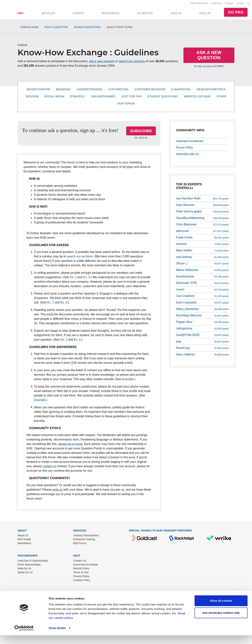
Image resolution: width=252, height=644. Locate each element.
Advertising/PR (38, 91)
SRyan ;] (182, 265)
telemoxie (182, 232)
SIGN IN (176, 14)
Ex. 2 (87, 279)
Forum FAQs (184, 149)
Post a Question (56, 29)
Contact (240, 4)
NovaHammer (185, 278)
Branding (63, 91)
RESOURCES (111, 14)
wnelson (181, 245)
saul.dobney (184, 258)
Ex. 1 (73, 279)
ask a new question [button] (102, 63)
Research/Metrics (211, 91)
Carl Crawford (185, 297)
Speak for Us (25, 574)
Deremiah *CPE (186, 284)
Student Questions (163, 98)
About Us (23, 537)
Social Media (54, 98)
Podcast (229, 4)
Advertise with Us (188, 155)
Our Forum (126, 105)
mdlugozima (184, 330)
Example (128, 381)
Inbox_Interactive (187, 310)
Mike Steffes (184, 252)
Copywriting (119, 91)
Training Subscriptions (86, 537)
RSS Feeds (24, 541)
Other (222, 98)
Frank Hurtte (184, 239)
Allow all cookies (221, 609)
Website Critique (197, 98)
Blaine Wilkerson (187, 271)
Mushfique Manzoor (189, 317)
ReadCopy (183, 349)
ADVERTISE (145, 14)
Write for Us (24, 570)
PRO (21, 14)
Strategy (78, 98)
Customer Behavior (150, 91)
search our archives (132, 63)
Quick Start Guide (120, 29)
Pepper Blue (184, 323)
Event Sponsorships (29, 566)
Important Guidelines (190, 142)
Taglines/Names (103, 98)
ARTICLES (48, 14)
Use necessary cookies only (221, 621)
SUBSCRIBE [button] (141, 132)
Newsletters (24, 545)
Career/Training (90, 91)
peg (179, 343)
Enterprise (217, 4)
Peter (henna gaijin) (189, 213)
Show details (57, 637)
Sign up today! (205, 68)
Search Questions (87, 29)
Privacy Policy (81, 578)
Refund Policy (81, 570)
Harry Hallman (185, 356)
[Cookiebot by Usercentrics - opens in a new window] (24, 637)
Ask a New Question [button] (209, 56)
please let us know (70, 445)
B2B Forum (80, 545)
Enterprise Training (84, 541)
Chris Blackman (186, 226)
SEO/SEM (32, 98)
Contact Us (80, 562)
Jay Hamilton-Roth (188, 200)
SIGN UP (205, 14)
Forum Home (30, 29)
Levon (180, 291)
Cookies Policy (82, 582)
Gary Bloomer (185, 206)
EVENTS (78, 14)
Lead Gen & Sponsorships (33, 562)
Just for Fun (131, 98)
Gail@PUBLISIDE (188, 336)
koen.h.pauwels (186, 304)
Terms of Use (81, 574)
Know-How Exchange (86, 566)
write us (57, 491)
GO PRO (236, 13)
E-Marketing (181, 91)
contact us (49, 468)
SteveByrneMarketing (190, 219)
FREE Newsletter (200, 4)
